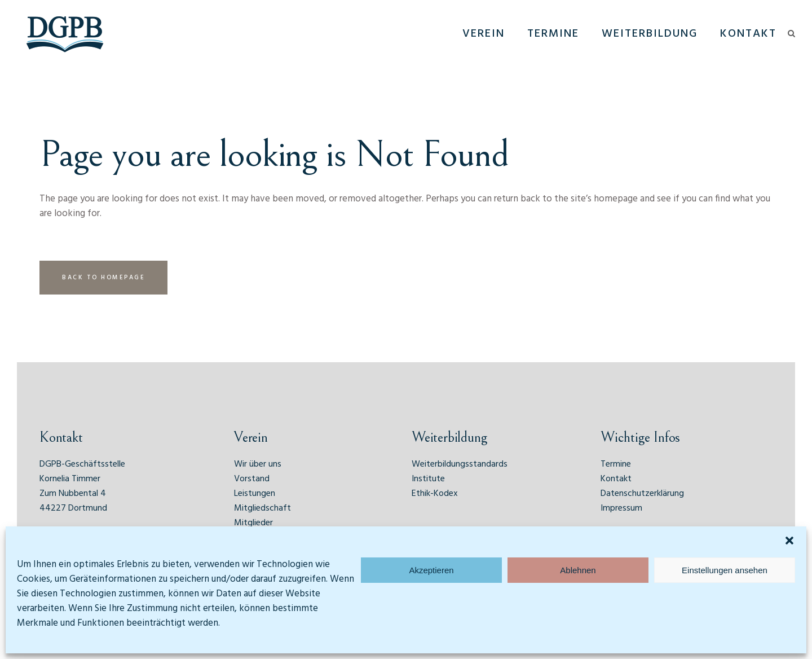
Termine (616, 464)
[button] (789, 541)
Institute (428, 479)
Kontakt (616, 479)
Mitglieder (253, 523)
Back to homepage (103, 278)
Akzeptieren (431, 570)
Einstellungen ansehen (725, 570)
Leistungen (255, 494)
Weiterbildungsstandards (460, 464)
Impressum (621, 508)
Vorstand (252, 479)
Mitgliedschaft (262, 508)
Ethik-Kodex (435, 494)
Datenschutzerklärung (642, 494)
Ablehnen (578, 570)
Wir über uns (258, 464)
